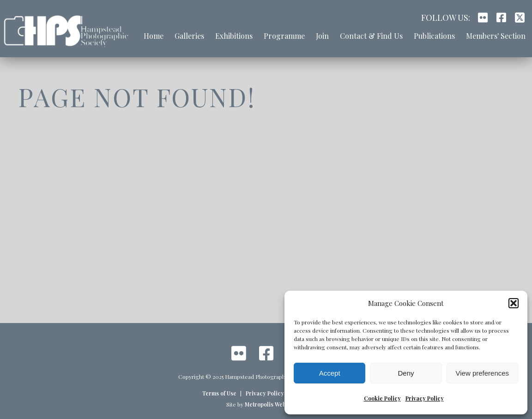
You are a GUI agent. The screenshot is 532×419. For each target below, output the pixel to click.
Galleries (189, 36)
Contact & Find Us (371, 36)
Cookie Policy (382, 398)
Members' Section (496, 36)
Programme (284, 36)
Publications (434, 36)
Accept (330, 373)
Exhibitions (234, 36)
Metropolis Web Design (275, 404)
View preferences (483, 373)
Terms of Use (219, 393)
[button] (514, 303)
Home (154, 36)
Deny (406, 373)
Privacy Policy (425, 398)
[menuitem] (154, 41)
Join (322, 36)
